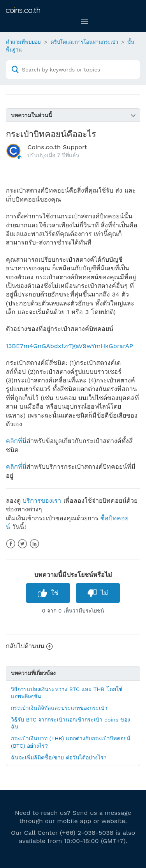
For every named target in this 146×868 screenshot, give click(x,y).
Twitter (22, 544)
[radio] (48, 593)
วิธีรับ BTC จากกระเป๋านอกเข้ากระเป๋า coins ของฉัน (70, 723)
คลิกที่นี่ (16, 441)
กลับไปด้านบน (29, 646)
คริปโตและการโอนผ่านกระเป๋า (84, 42)
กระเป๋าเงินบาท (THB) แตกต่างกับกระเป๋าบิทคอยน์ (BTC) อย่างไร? (71, 742)
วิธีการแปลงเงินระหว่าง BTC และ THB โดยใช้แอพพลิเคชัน (67, 693)
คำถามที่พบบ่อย (23, 42)
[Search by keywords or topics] (73, 70)
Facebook (11, 544)
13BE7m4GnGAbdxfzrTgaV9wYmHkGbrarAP (69, 346)
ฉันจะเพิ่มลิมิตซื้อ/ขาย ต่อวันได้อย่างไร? (59, 757)
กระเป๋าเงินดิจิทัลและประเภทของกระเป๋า (59, 708)
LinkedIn (34, 544)
